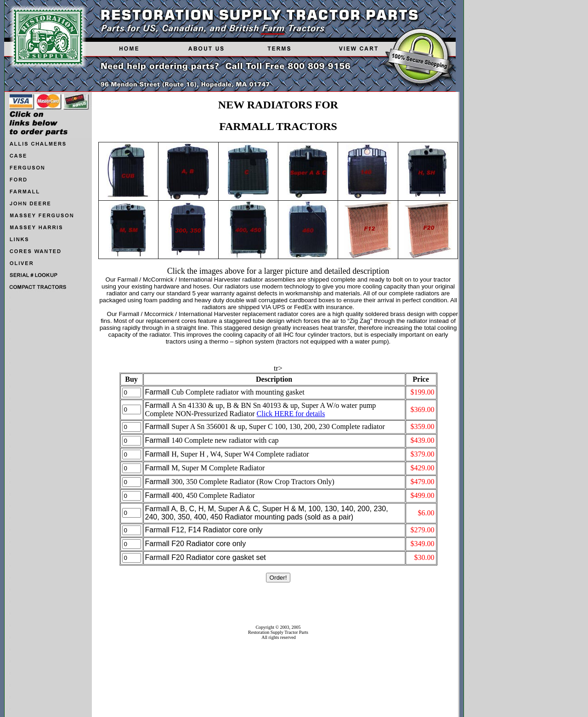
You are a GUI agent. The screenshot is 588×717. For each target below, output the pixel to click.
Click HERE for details (291, 414)
